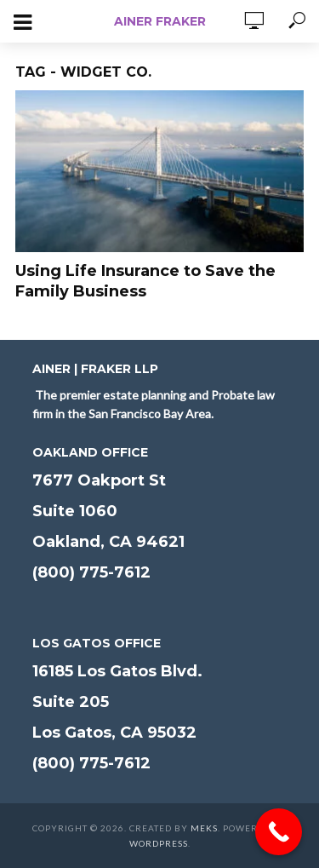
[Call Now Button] (279, 832)
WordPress (159, 843)
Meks (204, 828)
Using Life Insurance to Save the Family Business (145, 281)
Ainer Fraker (160, 21)
